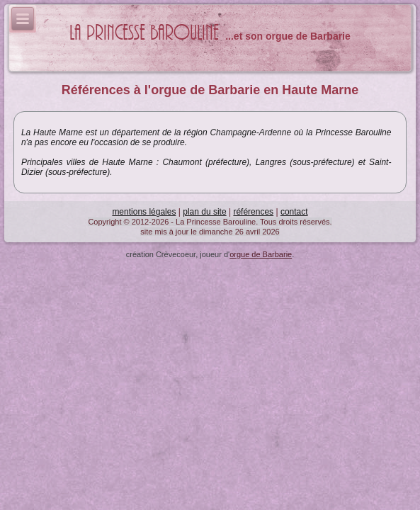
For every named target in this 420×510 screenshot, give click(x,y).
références (253, 212)
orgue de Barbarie (261, 254)
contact (294, 212)
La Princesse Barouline (144, 33)
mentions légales (144, 212)
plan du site (204, 212)
